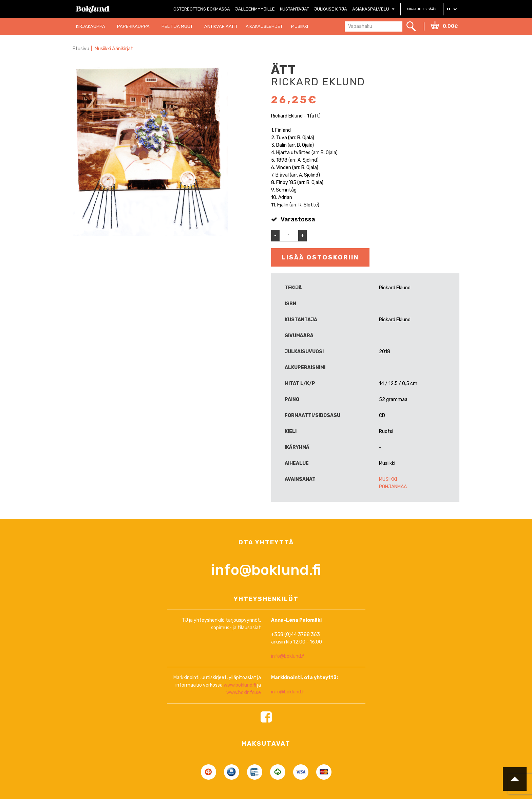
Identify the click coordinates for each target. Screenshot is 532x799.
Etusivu (81, 49)
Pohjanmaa (393, 487)
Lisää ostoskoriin (320, 257)
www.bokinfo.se (244, 721)
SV (455, 9)
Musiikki (388, 479)
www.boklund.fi (240, 713)
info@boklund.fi (266, 598)
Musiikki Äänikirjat (114, 49)
